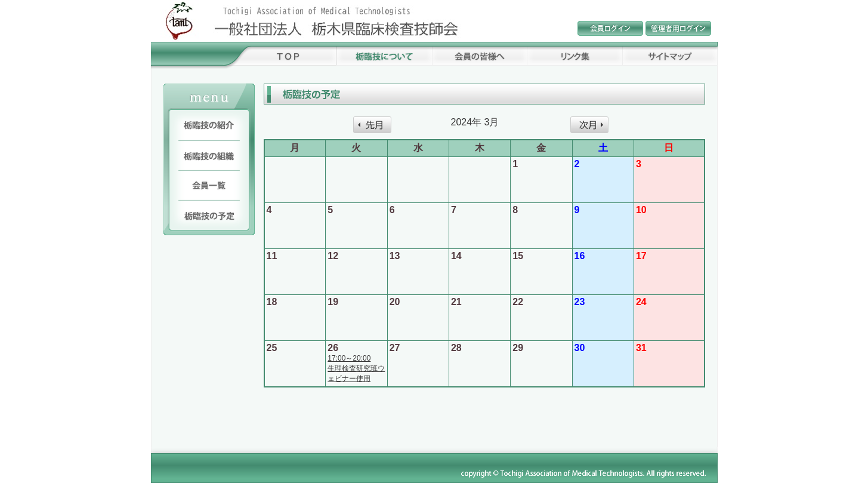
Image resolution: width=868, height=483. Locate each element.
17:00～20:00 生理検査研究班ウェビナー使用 (356, 368)
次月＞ (589, 125)
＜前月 (372, 125)
